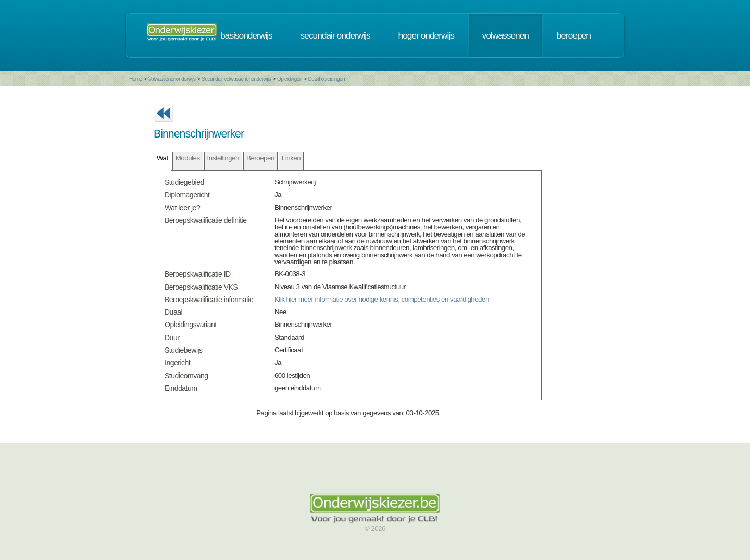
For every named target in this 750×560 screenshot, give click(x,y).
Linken (291, 158)
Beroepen (260, 158)
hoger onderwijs (426, 35)
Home (136, 79)
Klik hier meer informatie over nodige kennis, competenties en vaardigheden (382, 299)
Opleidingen (290, 79)
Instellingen (223, 158)
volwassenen (505, 35)
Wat (162, 158)
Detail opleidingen (327, 79)
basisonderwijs (246, 35)
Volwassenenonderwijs (172, 79)
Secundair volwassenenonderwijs (236, 79)
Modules (188, 158)
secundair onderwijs (335, 35)
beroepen (574, 35)
